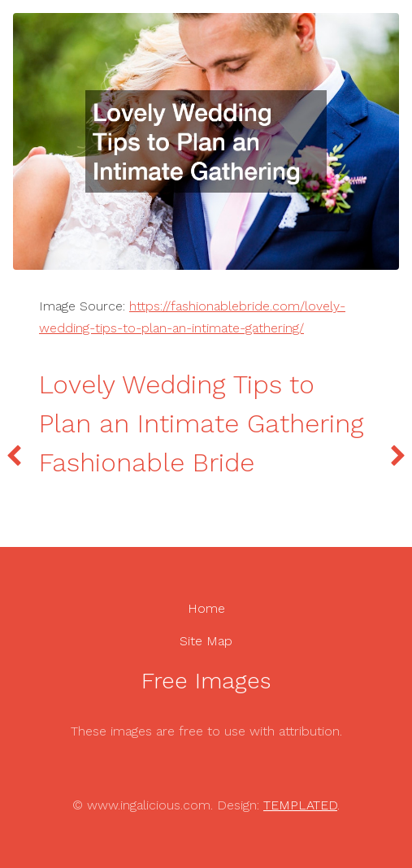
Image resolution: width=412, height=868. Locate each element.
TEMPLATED (300, 805)
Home (206, 608)
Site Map (206, 641)
